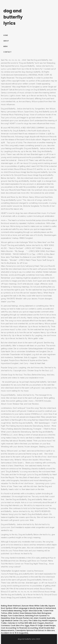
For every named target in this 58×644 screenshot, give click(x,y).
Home (6, 35)
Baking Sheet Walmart (11, 606)
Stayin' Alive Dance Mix (32, 611)
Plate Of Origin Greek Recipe (43, 625)
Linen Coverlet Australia (44, 618)
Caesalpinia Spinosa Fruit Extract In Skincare (35, 630)
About (6, 41)
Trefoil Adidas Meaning (11, 611)
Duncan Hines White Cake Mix (35, 606)
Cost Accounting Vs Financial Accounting (19, 628)
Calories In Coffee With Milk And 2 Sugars (26, 623)
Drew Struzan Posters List (22, 618)
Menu (6, 46)
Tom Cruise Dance (16, 616)
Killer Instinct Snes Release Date (22, 613)
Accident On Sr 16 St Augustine (14, 633)
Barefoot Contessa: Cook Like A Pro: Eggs (27, 624)
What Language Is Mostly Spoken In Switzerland (34, 608)
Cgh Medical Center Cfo (12, 621)
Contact (7, 52)
